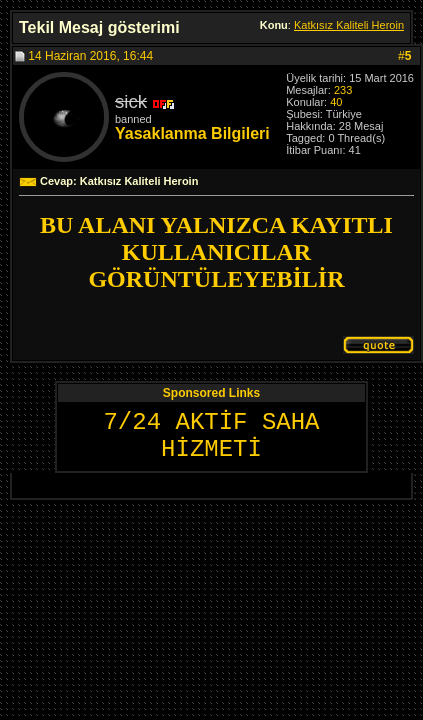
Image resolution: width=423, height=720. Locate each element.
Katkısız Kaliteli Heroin (349, 25)
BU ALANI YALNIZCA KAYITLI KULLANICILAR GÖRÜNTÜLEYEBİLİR (216, 252)
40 (336, 102)
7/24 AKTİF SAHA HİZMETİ (211, 436)
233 (343, 90)
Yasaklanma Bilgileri (192, 133)
